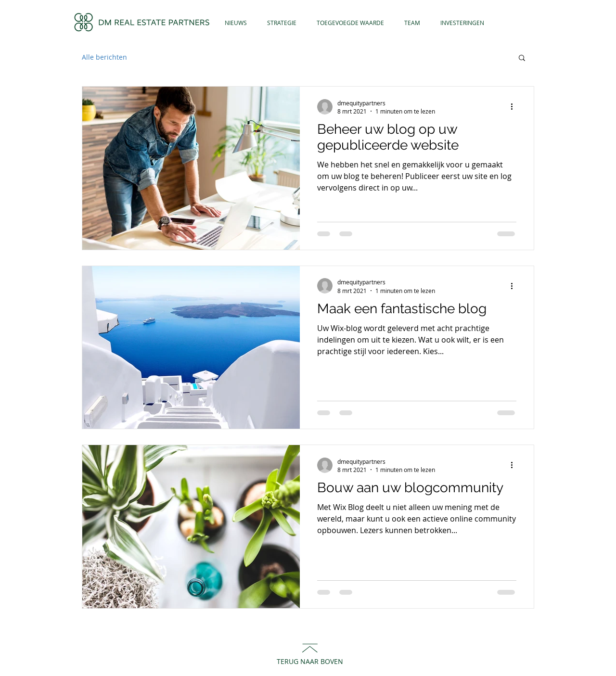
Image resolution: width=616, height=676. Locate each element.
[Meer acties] (515, 107)
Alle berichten (104, 57)
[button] (522, 58)
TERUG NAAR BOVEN (310, 661)
